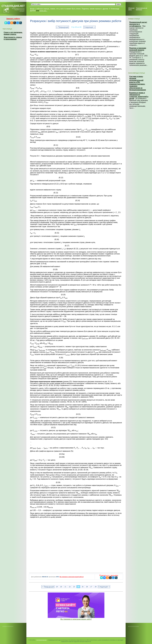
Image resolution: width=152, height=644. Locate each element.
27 (91, 587)
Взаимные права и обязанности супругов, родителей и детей (139, 96)
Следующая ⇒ (89, 27)
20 (61, 587)
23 (74, 587)
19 (57, 587)
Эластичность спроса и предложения (13, 38)
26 (87, 587)
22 (70, 587)
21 (65, 587)
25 (83, 587)
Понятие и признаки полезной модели (138, 49)
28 (96, 587)
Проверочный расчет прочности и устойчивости (138, 24)
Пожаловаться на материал (141, 9)
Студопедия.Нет (42, 640)
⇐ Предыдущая (62, 27)
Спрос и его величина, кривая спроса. (13, 33)
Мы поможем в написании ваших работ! (76, 619)
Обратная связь (131, 9)
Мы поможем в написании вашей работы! (72, 577)
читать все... (43, 11)
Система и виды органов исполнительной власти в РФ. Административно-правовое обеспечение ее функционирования (138, 83)
